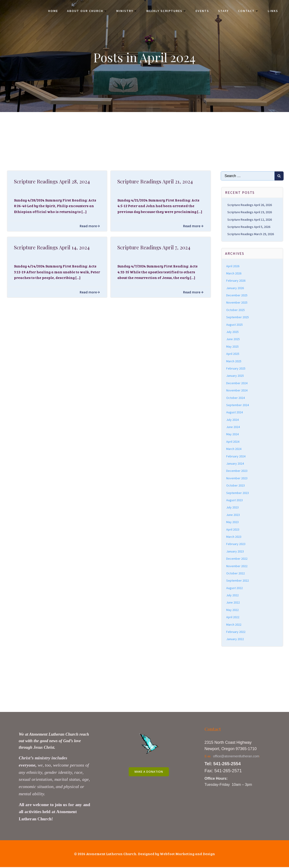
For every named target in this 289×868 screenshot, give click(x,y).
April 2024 (233, 442)
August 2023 (235, 500)
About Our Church (87, 11)
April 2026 (233, 266)
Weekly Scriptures (166, 11)
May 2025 (233, 346)
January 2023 (235, 551)
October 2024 (236, 398)
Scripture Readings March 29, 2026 (251, 234)
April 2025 (233, 354)
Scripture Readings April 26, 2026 (250, 205)
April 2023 (233, 529)
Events (202, 11)
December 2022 (237, 559)
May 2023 (233, 522)
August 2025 (235, 325)
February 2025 (236, 368)
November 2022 (237, 566)
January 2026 (235, 288)
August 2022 (235, 588)
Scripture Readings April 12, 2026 (250, 220)
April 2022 (233, 617)
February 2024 (236, 456)
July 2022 (233, 595)
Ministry (126, 11)
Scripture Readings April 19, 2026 (250, 212)
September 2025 (238, 317)
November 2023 (237, 478)
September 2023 (238, 493)
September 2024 (238, 405)
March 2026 (234, 273)
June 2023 (233, 515)
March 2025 (234, 361)
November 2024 (237, 390)
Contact (248, 11)
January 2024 (235, 463)
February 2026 (236, 281)
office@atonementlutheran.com (237, 757)
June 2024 (233, 427)
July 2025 (233, 332)
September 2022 (238, 580)
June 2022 (233, 603)
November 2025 (237, 303)
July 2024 (233, 420)
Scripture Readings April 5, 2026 (249, 227)
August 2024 (235, 412)
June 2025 (233, 339)
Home (53, 11)
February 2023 (236, 544)
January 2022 (235, 639)
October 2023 (236, 485)
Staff (223, 11)
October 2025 (236, 310)
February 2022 (236, 632)
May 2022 (233, 610)
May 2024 (233, 434)
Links (273, 11)
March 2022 (234, 625)
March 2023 (234, 537)
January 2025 (235, 376)
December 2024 (237, 383)
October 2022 (236, 573)
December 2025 (237, 295)
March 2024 (234, 449)
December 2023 (237, 471)
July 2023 (233, 507)
